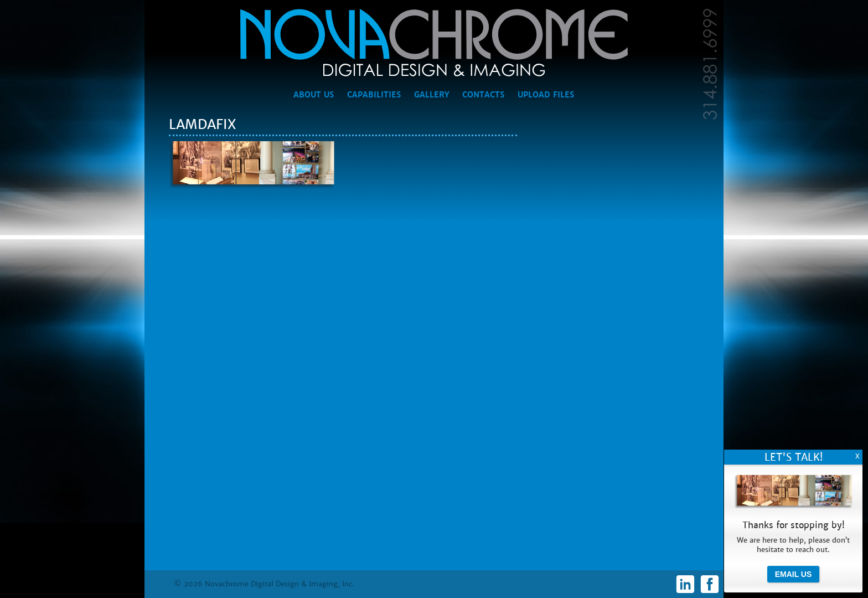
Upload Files (546, 95)
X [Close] (857, 456)
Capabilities (374, 95)
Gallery (432, 95)
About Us (314, 95)
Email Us (794, 574)
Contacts (483, 95)
